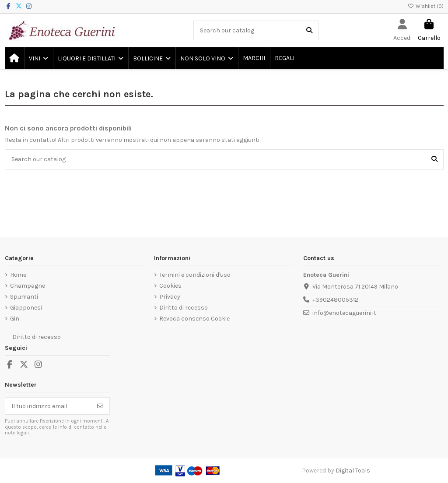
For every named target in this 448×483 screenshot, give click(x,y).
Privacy (170, 297)
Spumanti (24, 297)
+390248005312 (335, 300)
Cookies (170, 286)
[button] (38, 58)
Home (18, 275)
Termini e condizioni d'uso (195, 275)
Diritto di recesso (184, 308)
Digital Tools (353, 471)
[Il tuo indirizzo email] (48, 406)
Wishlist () (426, 6)
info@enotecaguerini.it (344, 313)
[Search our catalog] (309, 30)
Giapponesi (26, 308)
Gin (15, 319)
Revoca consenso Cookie (194, 319)
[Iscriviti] (100, 406)
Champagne (28, 286)
